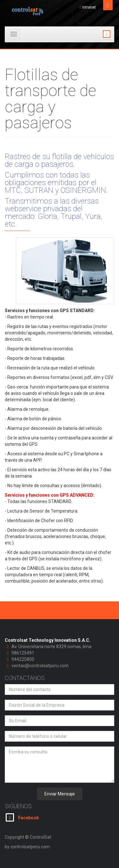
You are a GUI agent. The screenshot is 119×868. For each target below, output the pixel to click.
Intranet (89, 7)
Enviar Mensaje (60, 794)
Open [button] (108, 5)
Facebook (22, 817)
